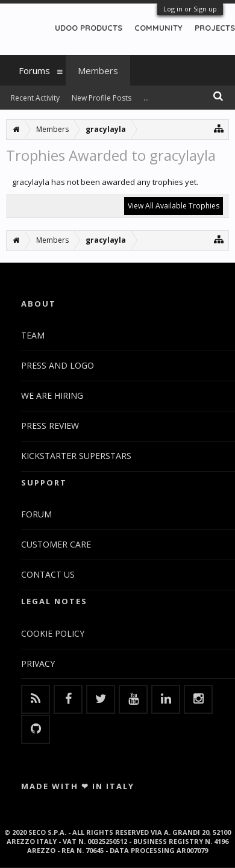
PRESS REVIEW (50, 426)
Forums (34, 70)
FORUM (36, 514)
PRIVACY (38, 663)
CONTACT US (48, 574)
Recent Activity (35, 98)
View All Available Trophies (174, 206)
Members (98, 70)
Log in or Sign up (190, 9)
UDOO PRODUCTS (89, 28)
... (146, 98)
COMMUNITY (158, 28)
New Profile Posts (102, 98)
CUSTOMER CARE (56, 544)
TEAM (33, 335)
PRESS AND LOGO (58, 365)
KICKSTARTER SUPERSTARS (76, 456)
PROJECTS (215, 28)
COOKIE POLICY (53, 633)
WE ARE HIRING (52, 395)
